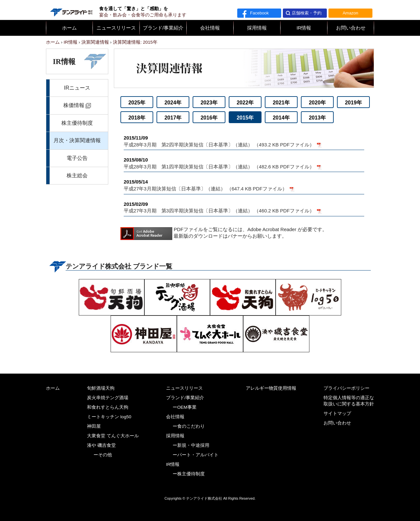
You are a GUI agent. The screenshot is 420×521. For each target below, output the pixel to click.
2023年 (209, 103)
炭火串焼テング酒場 (108, 398)
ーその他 (103, 455)
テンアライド (71, 10)
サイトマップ (337, 413)
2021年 (281, 103)
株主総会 (77, 175)
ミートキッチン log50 (109, 417)
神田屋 (94, 426)
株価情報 (74, 105)
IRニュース (77, 88)
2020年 (317, 103)
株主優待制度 (77, 123)
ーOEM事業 (185, 407)
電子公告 (77, 158)
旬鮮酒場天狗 (101, 388)
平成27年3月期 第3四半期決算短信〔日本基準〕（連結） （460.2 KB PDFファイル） (244, 207)
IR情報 (304, 28)
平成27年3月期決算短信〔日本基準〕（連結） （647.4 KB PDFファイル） (244, 185)
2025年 (137, 103)
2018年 (137, 118)
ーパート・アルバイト (196, 455)
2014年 (281, 118)
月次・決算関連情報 (77, 140)
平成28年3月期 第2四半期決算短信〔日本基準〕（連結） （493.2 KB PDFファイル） (244, 141)
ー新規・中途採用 (191, 445)
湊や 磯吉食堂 (101, 445)
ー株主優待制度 (189, 474)
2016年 (209, 118)
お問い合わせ (351, 28)
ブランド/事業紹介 (163, 28)
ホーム (69, 28)
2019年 (353, 103)
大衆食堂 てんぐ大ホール (113, 436)
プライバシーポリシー (346, 388)
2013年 (317, 118)
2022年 (245, 103)
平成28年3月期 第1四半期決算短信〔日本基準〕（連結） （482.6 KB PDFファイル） (244, 163)
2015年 (245, 118)
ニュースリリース (116, 28)
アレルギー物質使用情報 (271, 388)
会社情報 (210, 28)
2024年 (173, 103)
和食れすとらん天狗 (108, 407)
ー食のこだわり (189, 426)
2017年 (173, 118)
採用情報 (257, 28)
